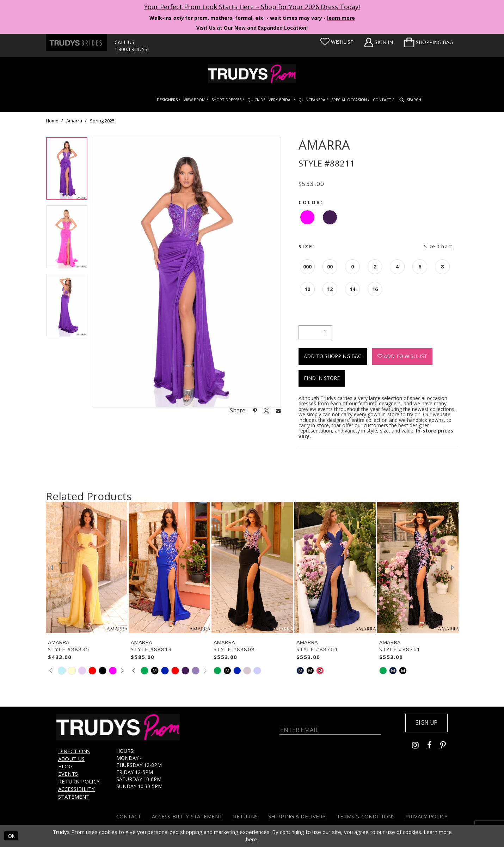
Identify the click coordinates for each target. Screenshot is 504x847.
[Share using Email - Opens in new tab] (278, 410)
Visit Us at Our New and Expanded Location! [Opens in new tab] (252, 28)
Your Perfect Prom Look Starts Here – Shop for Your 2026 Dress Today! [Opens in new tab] (252, 7)
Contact (129, 816)
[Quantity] (315, 332)
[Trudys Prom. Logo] (252, 74)
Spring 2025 (102, 121)
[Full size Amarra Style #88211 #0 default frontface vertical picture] (187, 272)
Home (52, 121)
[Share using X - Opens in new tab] (266, 410)
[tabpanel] (67, 171)
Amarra (74, 121)
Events (68, 774)
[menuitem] (428, 42)
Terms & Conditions (366, 816)
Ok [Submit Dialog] (11, 836)
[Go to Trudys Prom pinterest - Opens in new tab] (447, 747)
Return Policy (79, 781)
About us (71, 759)
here (252, 840)
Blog (65, 766)
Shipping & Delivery (297, 816)
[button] (428, 42)
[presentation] (87, 568)
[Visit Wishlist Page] (337, 42)
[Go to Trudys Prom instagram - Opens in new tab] (420, 747)
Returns (245, 816)
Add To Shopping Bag (333, 356)
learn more (341, 18)
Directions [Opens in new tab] (74, 751)
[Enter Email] (330, 727)
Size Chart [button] (438, 246)
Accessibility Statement (76, 792)
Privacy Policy (426, 816)
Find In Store (322, 378)
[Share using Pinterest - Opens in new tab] (255, 410)
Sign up (425, 723)
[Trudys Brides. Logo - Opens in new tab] (76, 42)
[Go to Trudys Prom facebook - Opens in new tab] (434, 747)
